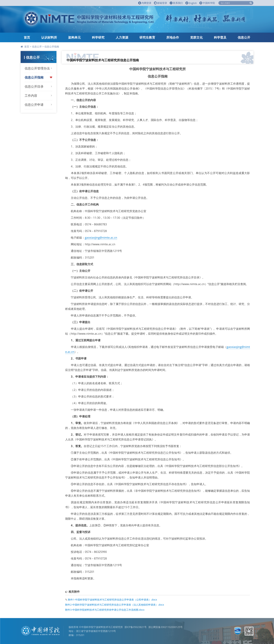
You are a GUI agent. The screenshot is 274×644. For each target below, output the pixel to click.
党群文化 (196, 37)
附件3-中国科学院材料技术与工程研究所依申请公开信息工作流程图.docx (105, 610)
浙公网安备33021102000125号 (165, 627)
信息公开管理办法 (37, 68)
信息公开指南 (52, 47)
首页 (27, 37)
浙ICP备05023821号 (136, 627)
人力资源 (122, 37)
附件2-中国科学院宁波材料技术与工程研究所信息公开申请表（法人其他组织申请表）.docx (115, 605)
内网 (145, 3)
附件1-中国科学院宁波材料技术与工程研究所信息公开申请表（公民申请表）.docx (112, 600)
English (191, 3)
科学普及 (220, 37)
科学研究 (98, 37)
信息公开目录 (34, 86)
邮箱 (161, 3)
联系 (176, 3)
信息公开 (244, 37)
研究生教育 (147, 37)
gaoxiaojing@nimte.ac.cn (101, 238)
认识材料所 (49, 37)
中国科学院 (207, 3)
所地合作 (173, 37)
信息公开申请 (34, 105)
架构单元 (74, 37)
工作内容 (31, 95)
